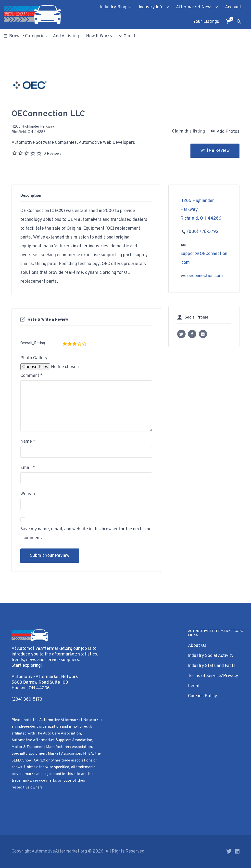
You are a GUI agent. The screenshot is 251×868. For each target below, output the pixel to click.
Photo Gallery (34, 358)
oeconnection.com (205, 276)
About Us (197, 646)
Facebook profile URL (192, 334)
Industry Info (151, 7)
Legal (194, 686)
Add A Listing (66, 36)
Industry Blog (113, 7)
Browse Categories (28, 36)
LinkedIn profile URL (203, 334)
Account (233, 7)
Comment (31, 376)
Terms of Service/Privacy (213, 676)
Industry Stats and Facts (212, 666)
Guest (129, 36)
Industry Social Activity (211, 656)
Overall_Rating (33, 343)
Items (230, 19)
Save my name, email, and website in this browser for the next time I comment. (86, 534)
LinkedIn (237, 851)
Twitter (229, 851)
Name (28, 442)
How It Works (99, 36)
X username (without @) (181, 334)
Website (28, 494)
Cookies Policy (203, 696)
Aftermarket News (194, 7)
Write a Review (215, 151)
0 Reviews (52, 154)
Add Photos (225, 132)
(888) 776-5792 (203, 232)
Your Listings (206, 22)
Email (28, 468)
